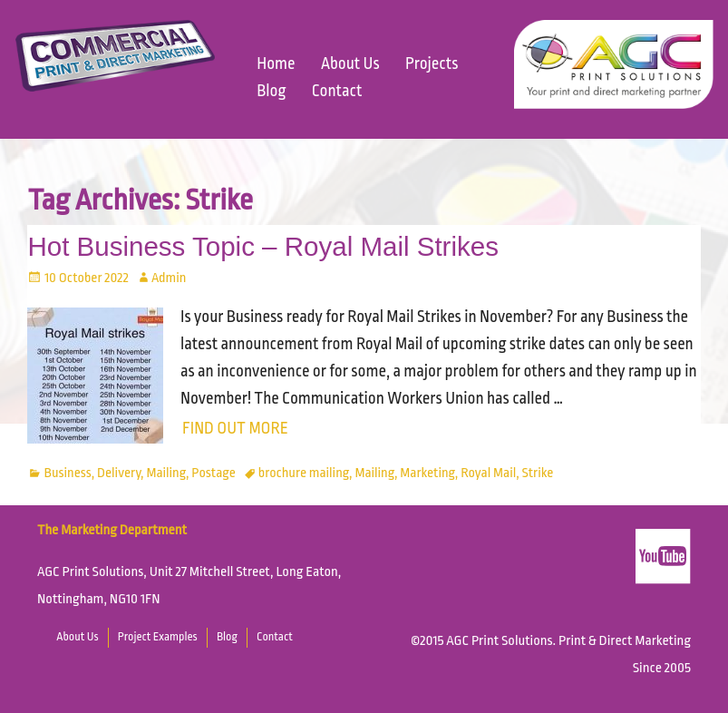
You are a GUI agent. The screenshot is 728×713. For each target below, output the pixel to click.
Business (68, 473)
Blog (271, 91)
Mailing (166, 473)
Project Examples (158, 637)
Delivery (119, 473)
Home (276, 63)
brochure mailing (304, 473)
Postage (213, 473)
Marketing (427, 473)
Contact (337, 91)
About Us (350, 63)
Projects (432, 63)
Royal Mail (488, 473)
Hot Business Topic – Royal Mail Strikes (262, 246)
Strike (538, 473)
